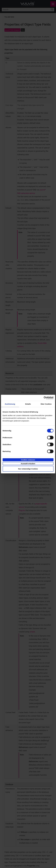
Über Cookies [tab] (46, 404)
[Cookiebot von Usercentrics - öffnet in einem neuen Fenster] (44, 398)
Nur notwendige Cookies (28, 469)
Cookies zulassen (28, 460)
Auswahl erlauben (28, 464)
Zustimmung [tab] (10, 404)
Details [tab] (28, 404)
